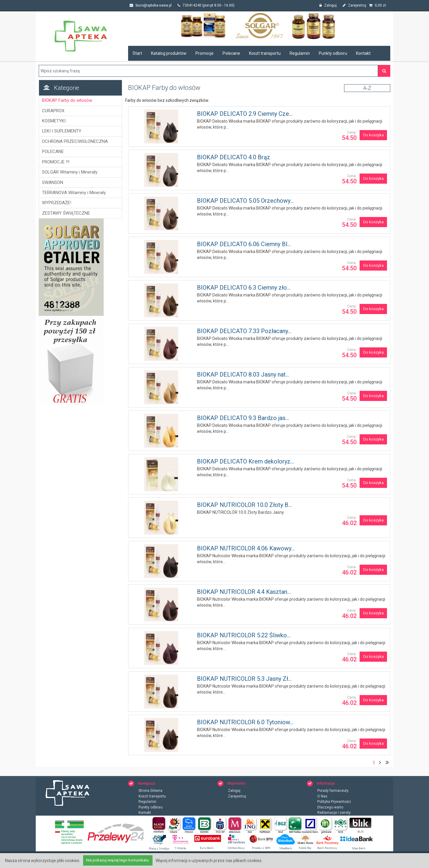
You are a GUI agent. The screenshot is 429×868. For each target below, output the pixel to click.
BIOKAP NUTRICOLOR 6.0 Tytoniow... (245, 722)
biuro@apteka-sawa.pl (151, 5)
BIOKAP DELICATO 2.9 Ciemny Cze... (245, 114)
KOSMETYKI (54, 121)
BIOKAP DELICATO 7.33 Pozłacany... (244, 331)
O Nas (322, 797)
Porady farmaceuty (333, 791)
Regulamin (300, 53)
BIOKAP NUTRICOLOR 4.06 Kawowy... (246, 548)
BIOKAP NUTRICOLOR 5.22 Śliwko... (244, 635)
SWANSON (53, 182)
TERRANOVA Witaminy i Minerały (74, 193)
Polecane (231, 53)
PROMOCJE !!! (56, 162)
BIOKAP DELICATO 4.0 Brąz (234, 157)
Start (137, 53)
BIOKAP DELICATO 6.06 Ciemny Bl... (244, 244)
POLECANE (53, 152)
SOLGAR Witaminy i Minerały (70, 172)
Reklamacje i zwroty (334, 813)
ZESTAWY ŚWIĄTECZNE (66, 213)
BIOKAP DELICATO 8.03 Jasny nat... (243, 374)
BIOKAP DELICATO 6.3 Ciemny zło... (244, 288)
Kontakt (363, 53)
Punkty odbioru (333, 53)
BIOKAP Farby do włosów (67, 100)
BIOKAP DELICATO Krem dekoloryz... (245, 461)
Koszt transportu (265, 53)
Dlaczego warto (330, 808)
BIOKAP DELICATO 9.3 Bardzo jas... (243, 418)
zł (377, 5)
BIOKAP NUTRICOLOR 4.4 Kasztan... (244, 592)
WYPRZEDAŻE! (57, 203)
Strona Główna (150, 791)
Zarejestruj (354, 5)
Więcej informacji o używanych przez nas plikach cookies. (209, 861)
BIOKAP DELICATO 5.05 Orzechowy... (245, 201)
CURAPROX (53, 111)
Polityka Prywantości (334, 802)
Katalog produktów (169, 53)
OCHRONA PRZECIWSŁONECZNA (75, 141)
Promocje (205, 53)
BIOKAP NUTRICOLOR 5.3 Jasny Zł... (244, 679)
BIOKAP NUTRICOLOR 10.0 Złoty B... (244, 505)
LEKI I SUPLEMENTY (62, 131)
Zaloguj (328, 5)
